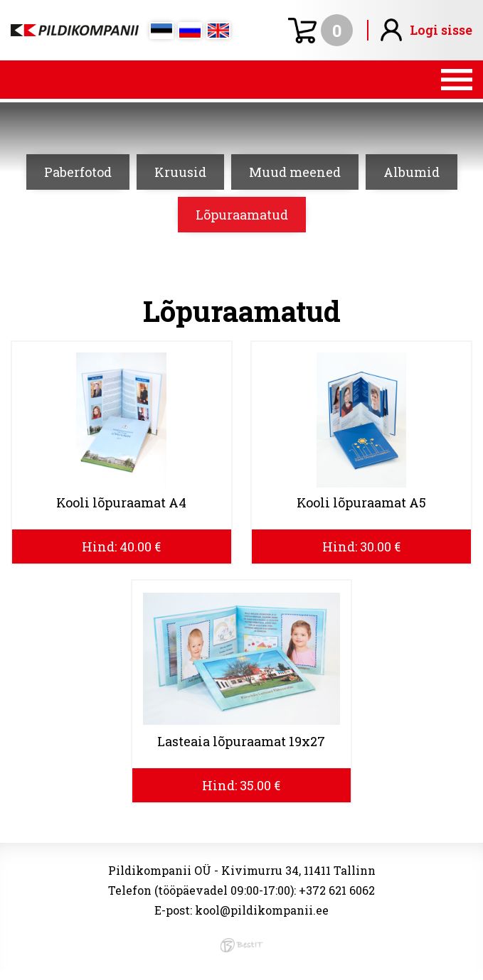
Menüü (241, 80)
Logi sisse (441, 30)
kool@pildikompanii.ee (262, 910)
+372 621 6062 (337, 890)
